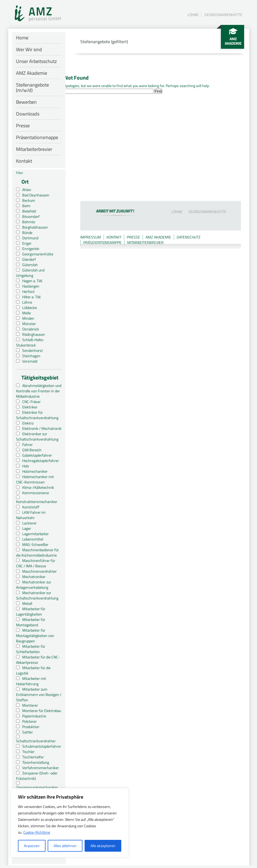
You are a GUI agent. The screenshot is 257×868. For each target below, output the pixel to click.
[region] (70, 823)
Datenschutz (189, 237)
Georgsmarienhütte (223, 15)
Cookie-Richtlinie (37, 832)
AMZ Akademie (32, 73)
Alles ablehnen (65, 846)
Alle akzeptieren (103, 846)
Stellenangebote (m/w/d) (33, 87)
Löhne (193, 15)
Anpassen (32, 846)
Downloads (28, 114)
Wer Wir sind (29, 49)
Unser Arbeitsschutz (36, 61)
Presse (23, 126)
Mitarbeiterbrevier (34, 149)
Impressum (91, 237)
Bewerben (26, 102)
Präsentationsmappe (37, 137)
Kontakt (24, 161)
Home (22, 38)
